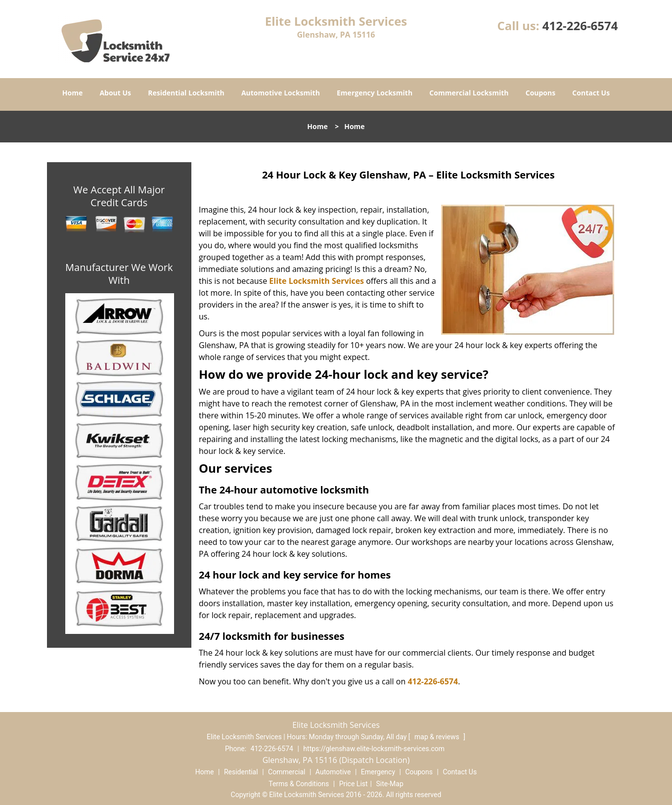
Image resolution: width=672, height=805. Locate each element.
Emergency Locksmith (375, 93)
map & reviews (438, 737)
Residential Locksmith (186, 93)
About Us (115, 93)
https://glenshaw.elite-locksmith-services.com (374, 749)
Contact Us (591, 93)
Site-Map (390, 784)
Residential (241, 772)
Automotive (333, 772)
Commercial (287, 772)
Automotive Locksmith (281, 93)
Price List (354, 784)
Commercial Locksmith (469, 93)
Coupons (540, 93)
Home (72, 93)
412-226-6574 (580, 25)
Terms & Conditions (299, 784)
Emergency (378, 772)
